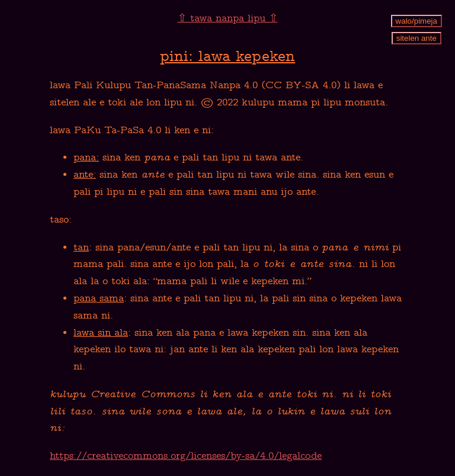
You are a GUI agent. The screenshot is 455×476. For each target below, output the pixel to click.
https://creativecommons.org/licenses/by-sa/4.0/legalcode (186, 456)
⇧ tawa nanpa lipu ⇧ (228, 19)
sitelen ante (416, 38)
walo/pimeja (416, 21)
